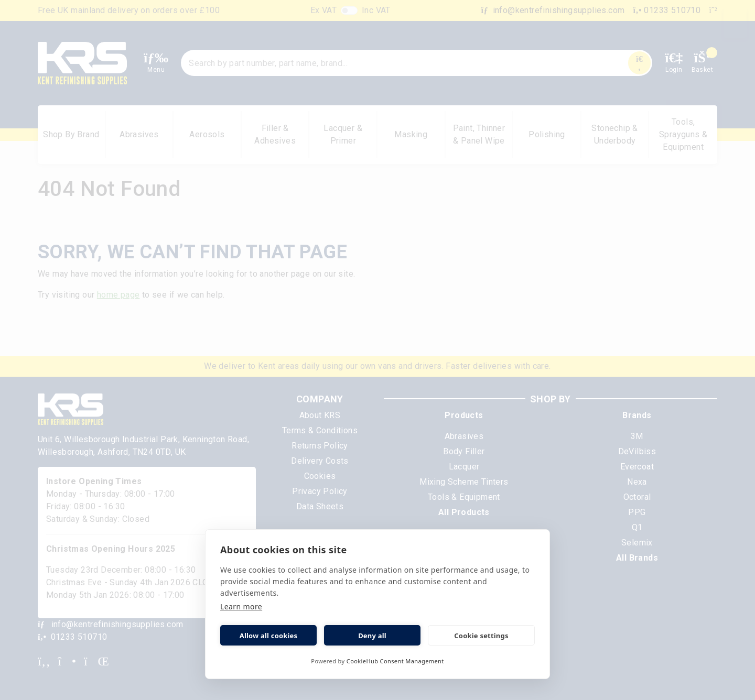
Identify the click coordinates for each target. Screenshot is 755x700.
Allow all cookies (269, 636)
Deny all (372, 636)
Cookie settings (481, 636)
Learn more (241, 606)
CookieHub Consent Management (395, 661)
